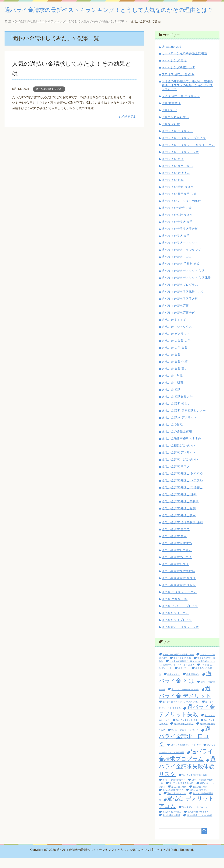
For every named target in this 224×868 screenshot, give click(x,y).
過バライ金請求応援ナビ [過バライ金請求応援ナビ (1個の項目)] (174, 790)
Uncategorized (171, 57)
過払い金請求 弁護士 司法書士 (182, 498)
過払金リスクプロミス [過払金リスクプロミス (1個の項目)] (198, 822)
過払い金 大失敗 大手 (176, 351)
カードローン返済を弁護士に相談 (184, 64)
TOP (66, 32)
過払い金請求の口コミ (177, 567)
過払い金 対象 (172, 386)
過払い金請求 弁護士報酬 (179, 518)
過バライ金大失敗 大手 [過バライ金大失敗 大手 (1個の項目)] (187, 730)
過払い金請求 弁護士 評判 (179, 505)
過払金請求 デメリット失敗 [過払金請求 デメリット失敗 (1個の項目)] (200, 826)
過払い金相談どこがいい (178, 456)
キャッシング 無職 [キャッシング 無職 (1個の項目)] (182, 668)
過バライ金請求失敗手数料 (180, 309)
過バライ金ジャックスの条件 (181, 211)
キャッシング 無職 (174, 71)
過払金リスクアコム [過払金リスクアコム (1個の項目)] (172, 822)
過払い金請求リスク (175, 574)
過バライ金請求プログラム (180, 295)
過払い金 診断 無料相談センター (184, 421)
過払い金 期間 (172, 393)
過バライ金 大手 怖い (177, 176)
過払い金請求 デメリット (179, 463)
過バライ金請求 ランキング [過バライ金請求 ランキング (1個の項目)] (185, 740)
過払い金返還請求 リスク (179, 588)
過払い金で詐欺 (172, 435)
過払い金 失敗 (171, 365)
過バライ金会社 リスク (177, 225)
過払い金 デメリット (176, 344)
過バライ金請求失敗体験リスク (183, 302)
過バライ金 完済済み (176, 183)
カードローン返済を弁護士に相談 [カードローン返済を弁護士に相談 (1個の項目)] (178, 665)
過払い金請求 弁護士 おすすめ (182, 484)
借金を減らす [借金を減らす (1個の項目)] (174, 685)
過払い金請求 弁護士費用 (179, 525)
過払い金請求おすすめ (177, 553)
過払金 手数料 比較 (175, 609)
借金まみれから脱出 (175, 127)
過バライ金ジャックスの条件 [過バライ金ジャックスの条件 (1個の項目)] (185, 700)
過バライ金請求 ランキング (181, 260)
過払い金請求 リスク (176, 477)
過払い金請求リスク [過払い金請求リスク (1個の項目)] (177, 804)
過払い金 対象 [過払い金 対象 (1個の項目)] (179, 797)
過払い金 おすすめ (174, 330)
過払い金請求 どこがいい (180, 470)
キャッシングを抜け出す (178, 77)
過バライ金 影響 (173, 190)
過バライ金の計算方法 (177, 218)
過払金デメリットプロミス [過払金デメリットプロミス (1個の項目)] (195, 817)
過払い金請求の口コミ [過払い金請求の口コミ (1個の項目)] (173, 800)
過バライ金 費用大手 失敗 (179, 204)
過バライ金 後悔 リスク (178, 197)
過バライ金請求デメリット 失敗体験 (186, 288)
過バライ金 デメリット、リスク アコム (188, 155)
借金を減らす (171, 134)
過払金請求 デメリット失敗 (180, 637)
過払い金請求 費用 (174, 546)
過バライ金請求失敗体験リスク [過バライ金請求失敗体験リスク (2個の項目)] (187, 777)
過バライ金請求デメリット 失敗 (183, 281)
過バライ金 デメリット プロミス (184, 148)
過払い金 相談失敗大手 (177, 407)
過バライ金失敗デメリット (180, 253)
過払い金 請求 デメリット (179, 428)
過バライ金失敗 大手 (176, 246)
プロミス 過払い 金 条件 (178, 84)
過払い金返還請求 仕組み (179, 595)
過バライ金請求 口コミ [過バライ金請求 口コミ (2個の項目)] (185, 746)
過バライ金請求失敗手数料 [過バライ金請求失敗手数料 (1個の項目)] (195, 785)
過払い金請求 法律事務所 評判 (182, 532)
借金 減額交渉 (171, 113)
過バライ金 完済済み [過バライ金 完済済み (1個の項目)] (184, 734)
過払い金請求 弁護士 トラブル (182, 491)
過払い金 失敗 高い (175, 379)
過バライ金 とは (173, 169)
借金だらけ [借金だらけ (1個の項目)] (183, 678)
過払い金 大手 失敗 (175, 358)
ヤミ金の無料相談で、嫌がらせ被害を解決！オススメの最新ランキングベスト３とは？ (187, 95)
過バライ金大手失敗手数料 (180, 239)
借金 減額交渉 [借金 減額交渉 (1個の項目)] (193, 685)
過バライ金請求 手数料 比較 (181, 274)
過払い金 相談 (171, 400)
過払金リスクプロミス (177, 630)
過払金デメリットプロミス (180, 616)
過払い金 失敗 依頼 (175, 372)
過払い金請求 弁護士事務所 (180, 511)
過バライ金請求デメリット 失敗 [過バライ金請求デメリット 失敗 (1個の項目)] (186, 755)
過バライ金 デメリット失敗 (180, 162)
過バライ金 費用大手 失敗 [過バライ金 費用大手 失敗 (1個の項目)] (181, 793)
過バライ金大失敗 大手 (177, 232)
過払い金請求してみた (49, 99)
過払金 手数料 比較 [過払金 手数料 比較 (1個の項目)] (171, 826)
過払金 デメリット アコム (179, 602)
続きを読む (129, 127)
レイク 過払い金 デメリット (181, 106)
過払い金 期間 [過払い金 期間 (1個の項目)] (200, 797)
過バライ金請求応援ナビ (178, 323)
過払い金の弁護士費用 (177, 442)
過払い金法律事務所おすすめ (181, 449)
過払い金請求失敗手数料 (178, 581)
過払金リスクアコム (175, 623)
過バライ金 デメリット (177, 141)
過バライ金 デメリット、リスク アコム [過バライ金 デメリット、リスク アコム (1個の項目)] (181, 712)
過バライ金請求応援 (175, 316)
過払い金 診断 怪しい (176, 414)
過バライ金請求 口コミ (178, 267)
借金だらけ (169, 120)
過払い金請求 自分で (176, 539)
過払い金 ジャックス (177, 337)
